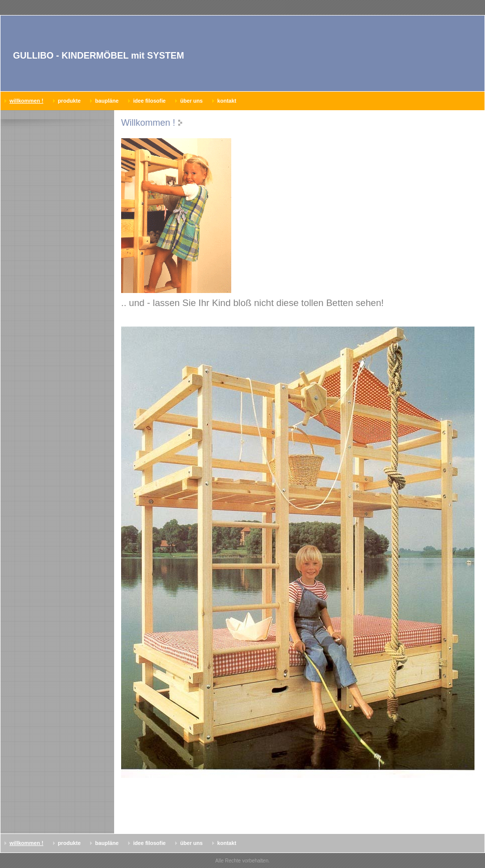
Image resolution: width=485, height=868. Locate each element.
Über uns (191, 101)
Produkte (70, 101)
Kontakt (227, 101)
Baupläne (107, 101)
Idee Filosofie (149, 101)
